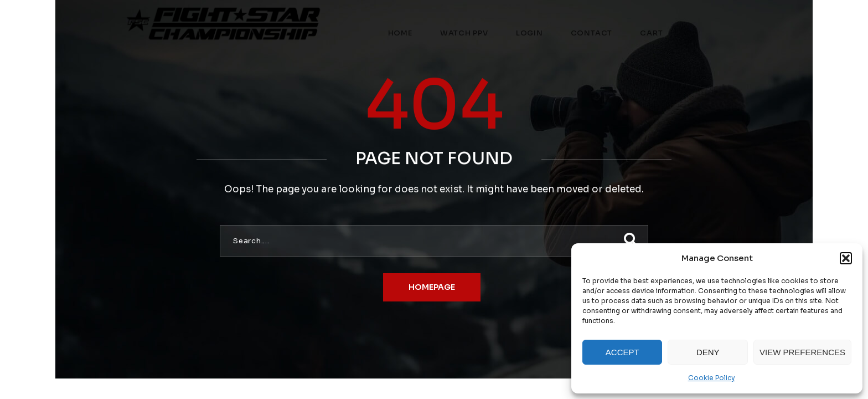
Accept (622, 352)
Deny (708, 352)
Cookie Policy (712, 378)
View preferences (802, 352)
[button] (846, 258)
